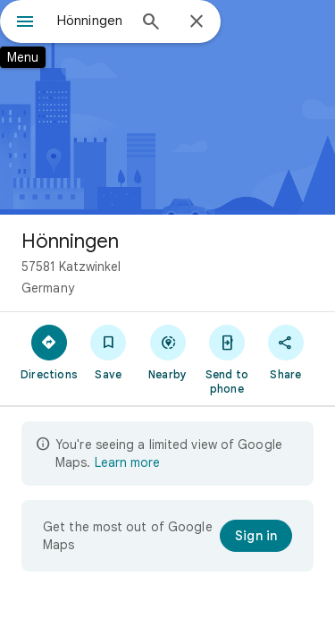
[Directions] (49, 352)
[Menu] (25, 23)
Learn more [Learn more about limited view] (127, 462)
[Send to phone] (227, 359)
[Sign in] (256, 536)
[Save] (108, 352)
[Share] (286, 352)
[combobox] (92, 21)
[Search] (151, 23)
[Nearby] (167, 352)
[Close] (197, 22)
